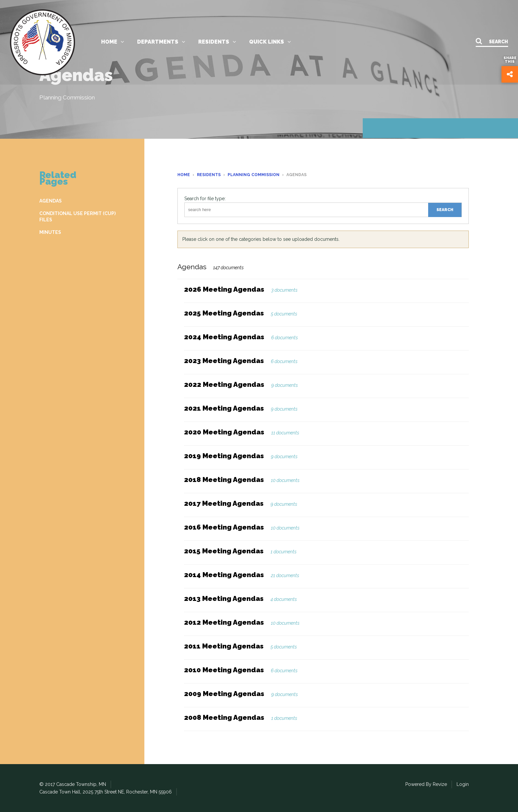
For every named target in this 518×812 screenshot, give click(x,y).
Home (112, 43)
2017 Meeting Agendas (224, 503)
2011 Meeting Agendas (224, 646)
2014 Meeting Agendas (224, 575)
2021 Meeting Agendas (224, 408)
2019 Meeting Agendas (224, 456)
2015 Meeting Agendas (224, 551)
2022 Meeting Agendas (224, 384)
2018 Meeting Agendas (224, 480)
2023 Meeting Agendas (224, 361)
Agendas (192, 267)
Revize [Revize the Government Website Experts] (440, 784)
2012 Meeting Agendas (224, 622)
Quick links (270, 43)
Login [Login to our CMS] (463, 784)
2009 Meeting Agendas (224, 694)
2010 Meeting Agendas (224, 670)
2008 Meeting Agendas (224, 717)
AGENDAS (51, 201)
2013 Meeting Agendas (224, 598)
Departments (161, 43)
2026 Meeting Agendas (224, 289)
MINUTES (50, 232)
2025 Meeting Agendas (224, 313)
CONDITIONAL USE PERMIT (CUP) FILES (77, 216)
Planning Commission (254, 175)
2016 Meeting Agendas (224, 527)
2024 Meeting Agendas (224, 337)
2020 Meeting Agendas (224, 432)
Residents (217, 43)
